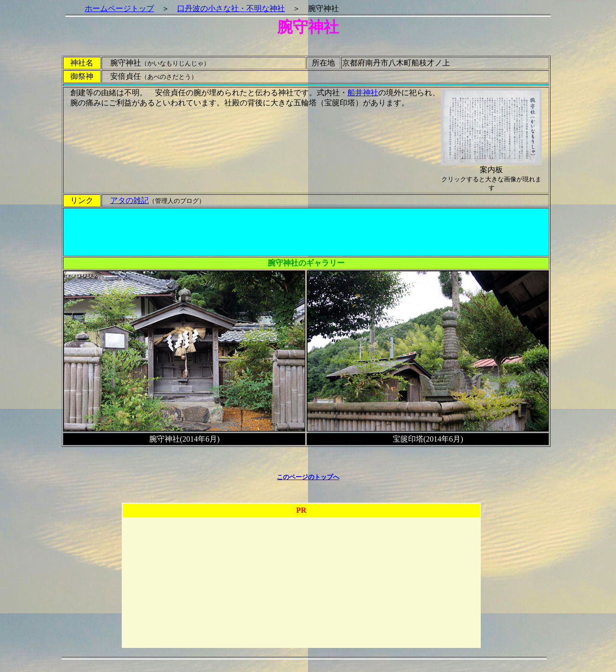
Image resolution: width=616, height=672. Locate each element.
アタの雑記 (129, 200)
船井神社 (363, 93)
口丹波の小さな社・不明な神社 (231, 8)
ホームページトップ (119, 8)
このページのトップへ (308, 477)
